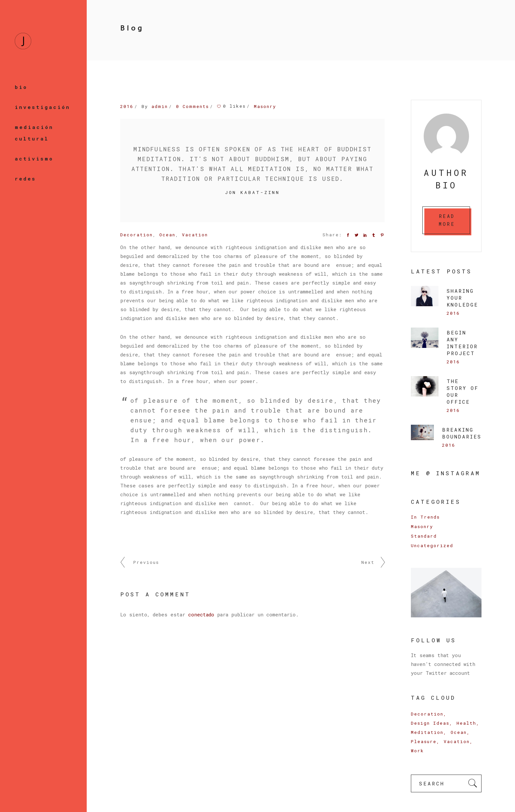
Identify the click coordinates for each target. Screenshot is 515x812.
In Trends (425, 517)
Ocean (167, 235)
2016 (127, 106)
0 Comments (192, 106)
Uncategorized (432, 545)
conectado (201, 614)
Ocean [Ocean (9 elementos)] (459, 732)
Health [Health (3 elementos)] (466, 723)
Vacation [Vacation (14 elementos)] (457, 741)
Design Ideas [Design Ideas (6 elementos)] (430, 723)
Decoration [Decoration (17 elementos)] (427, 714)
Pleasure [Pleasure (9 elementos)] (424, 741)
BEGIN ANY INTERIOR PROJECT (462, 343)
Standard (424, 536)
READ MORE (447, 220)
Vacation (195, 235)
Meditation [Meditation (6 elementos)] (427, 732)
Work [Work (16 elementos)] (417, 751)
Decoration (136, 235)
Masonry (265, 106)
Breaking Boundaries (462, 433)
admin (160, 106)
